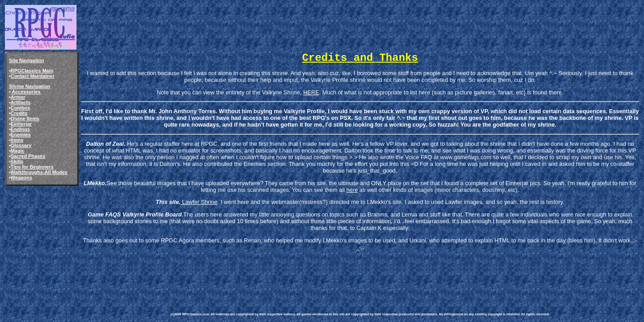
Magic (18, 151)
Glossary (21, 145)
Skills (17, 161)
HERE (311, 92)
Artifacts (21, 102)
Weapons (21, 178)
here (352, 190)
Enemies (21, 135)
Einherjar (21, 124)
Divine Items (25, 119)
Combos (21, 108)
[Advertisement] (333, 272)
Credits (19, 113)
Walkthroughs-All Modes (39, 172)
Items (17, 140)
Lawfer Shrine (199, 202)
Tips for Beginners (32, 167)
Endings (20, 129)
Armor (18, 97)
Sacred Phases (28, 156)
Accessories (26, 92)
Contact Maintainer (33, 76)
